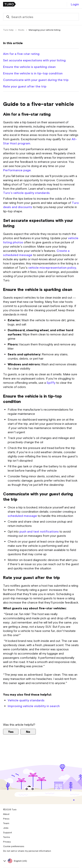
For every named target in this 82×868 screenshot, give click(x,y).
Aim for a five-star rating (21, 54)
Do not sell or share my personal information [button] (27, 851)
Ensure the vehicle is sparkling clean (29, 67)
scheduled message (22, 516)
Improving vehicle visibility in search (34, 706)
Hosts (21, 30)
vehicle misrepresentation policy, (52, 268)
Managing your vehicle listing (45, 30)
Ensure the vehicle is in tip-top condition (33, 73)
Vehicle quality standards (26, 700)
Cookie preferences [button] (14, 846)
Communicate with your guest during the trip (36, 80)
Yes (11, 732)
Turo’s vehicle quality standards (26, 193)
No (28, 732)
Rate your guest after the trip (25, 86)
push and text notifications (39, 531)
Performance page (17, 170)
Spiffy (51, 383)
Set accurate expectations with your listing (34, 60)
